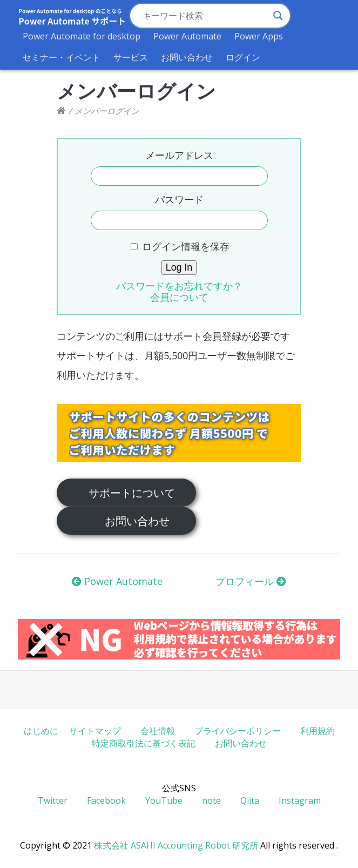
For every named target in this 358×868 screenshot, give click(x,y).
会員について (179, 297)
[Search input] (205, 16)
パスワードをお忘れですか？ (179, 286)
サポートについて (132, 493)
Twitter (53, 800)
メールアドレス (179, 155)
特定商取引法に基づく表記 (144, 743)
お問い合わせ (187, 57)
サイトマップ (95, 731)
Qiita (250, 800)
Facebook (106, 800)
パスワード (179, 199)
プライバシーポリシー (238, 731)
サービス (131, 57)
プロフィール (251, 581)
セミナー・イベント (62, 57)
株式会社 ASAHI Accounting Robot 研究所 (176, 845)
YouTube (164, 800)
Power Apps (259, 36)
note (211, 800)
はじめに (41, 731)
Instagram (300, 800)
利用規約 (318, 731)
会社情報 (158, 731)
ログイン (243, 57)
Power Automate (187, 36)
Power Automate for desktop (82, 36)
